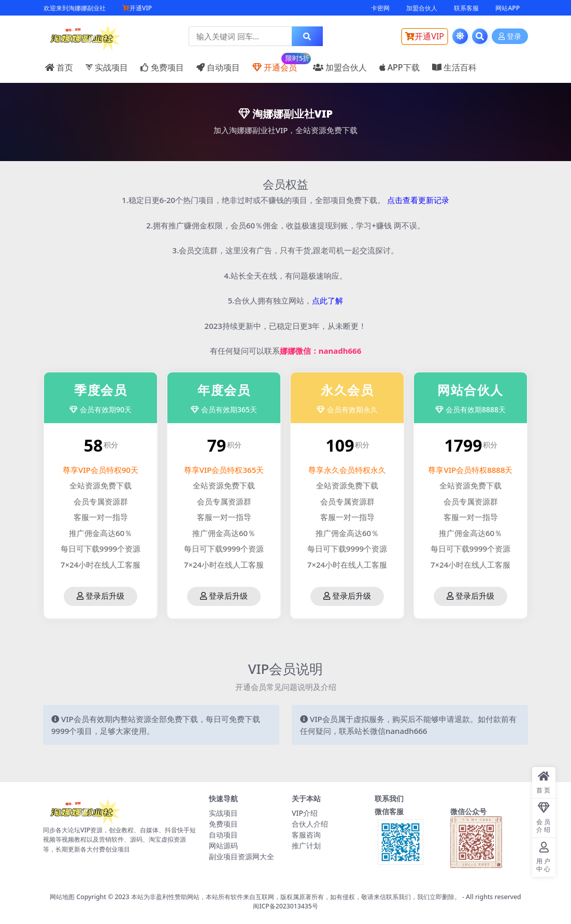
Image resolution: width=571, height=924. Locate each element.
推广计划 (306, 846)
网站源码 (223, 846)
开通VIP (137, 8)
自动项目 (218, 67)
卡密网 (380, 8)
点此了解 (327, 300)
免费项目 (162, 67)
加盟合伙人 (422, 8)
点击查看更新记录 (418, 200)
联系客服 (466, 8)
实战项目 (107, 67)
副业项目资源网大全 (241, 856)
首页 (59, 67)
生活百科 (454, 67)
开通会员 (276, 63)
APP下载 (399, 67)
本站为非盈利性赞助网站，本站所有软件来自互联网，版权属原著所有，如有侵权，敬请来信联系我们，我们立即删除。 (296, 897)
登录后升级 (101, 596)
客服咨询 (306, 835)
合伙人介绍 (310, 824)
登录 (510, 37)
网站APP (508, 8)
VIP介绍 (305, 813)
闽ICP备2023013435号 (285, 906)
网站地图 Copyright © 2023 (90, 897)
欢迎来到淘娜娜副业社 (75, 8)
